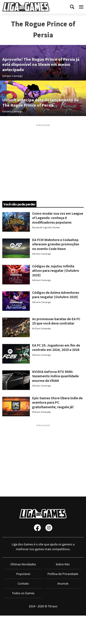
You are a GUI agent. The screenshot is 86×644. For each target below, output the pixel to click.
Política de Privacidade (63, 574)
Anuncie (63, 583)
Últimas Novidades (23, 564)
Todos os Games (23, 593)
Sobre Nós (63, 564)
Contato (23, 583)
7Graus (53, 606)
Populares (23, 574)
